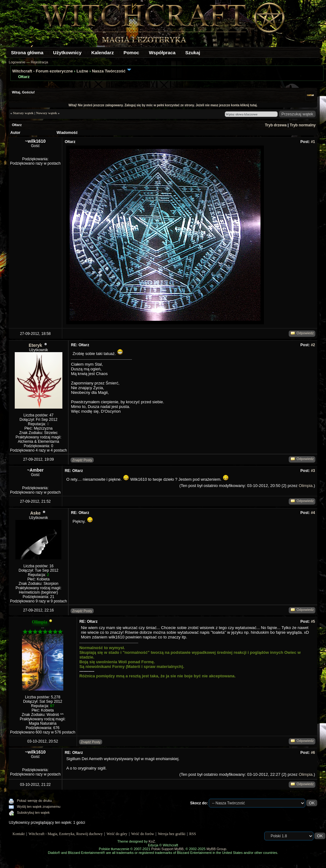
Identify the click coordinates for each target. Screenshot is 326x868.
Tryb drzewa (276, 125)
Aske (35, 513)
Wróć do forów (143, 834)
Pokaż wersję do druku (34, 801)
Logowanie (17, 62)
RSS (193, 834)
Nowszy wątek (47, 113)
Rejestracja (39, 62)
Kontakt (19, 834)
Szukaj (193, 53)
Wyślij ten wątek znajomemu (39, 807)
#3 (313, 471)
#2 (313, 345)
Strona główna (27, 53)
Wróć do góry (117, 834)
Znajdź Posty (82, 460)
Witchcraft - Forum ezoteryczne (42, 71)
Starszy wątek (23, 113)
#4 (313, 513)
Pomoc (131, 53)
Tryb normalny (303, 125)
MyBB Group (216, 849)
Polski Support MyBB (167, 849)
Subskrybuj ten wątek (33, 812)
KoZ (152, 841)
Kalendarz (103, 53)
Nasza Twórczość (109, 71)
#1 (313, 142)
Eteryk (36, 345)
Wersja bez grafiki (172, 834)
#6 (313, 753)
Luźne (82, 71)
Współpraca (162, 53)
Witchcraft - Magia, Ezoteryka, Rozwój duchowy (66, 834)
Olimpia (306, 486)
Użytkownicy (67, 53)
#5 (313, 622)
